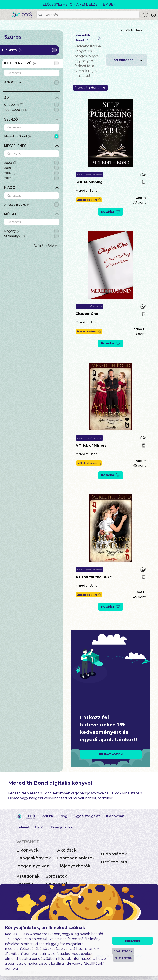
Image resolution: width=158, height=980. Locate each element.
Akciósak (67, 850)
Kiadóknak (115, 816)
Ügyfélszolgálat (87, 816)
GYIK (39, 827)
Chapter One (87, 314)
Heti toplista (114, 862)
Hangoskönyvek (34, 858)
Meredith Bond (86, 191)
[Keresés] (41, 15)
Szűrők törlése (46, 246)
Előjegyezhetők (74, 866)
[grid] (32, 84)
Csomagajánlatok (76, 858)
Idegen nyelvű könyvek (89, 175)
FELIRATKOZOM (111, 754)
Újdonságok (114, 854)
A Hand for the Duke (94, 577)
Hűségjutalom (61, 827)
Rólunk (47, 816)
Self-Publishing (89, 182)
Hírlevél (23, 827)
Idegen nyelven (33, 866)
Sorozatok (57, 876)
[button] (89, 200)
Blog (63, 816)
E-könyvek (28, 850)
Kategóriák (28, 876)
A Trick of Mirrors (91, 445)
